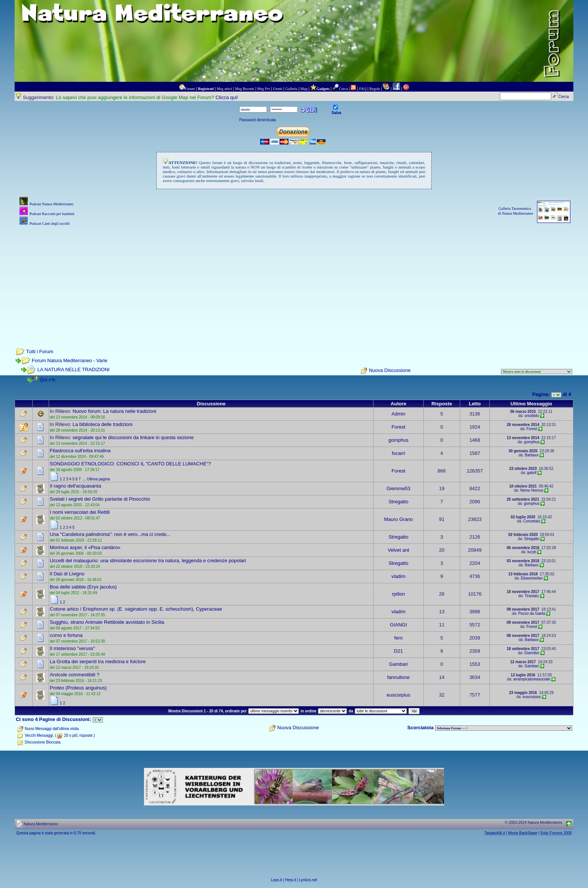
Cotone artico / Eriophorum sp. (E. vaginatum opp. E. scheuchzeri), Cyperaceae (136, 609)
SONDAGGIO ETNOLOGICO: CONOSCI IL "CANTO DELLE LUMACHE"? (130, 464)
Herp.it (290, 880)
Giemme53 (399, 488)
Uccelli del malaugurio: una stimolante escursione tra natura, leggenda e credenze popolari (148, 561)
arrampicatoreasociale (532, 679)
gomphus (398, 440)
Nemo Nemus (532, 490)
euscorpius (398, 695)
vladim (399, 576)
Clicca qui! (227, 97)
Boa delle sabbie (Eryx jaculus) (83, 587)
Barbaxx (532, 455)
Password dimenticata (258, 120)
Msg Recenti (245, 89)
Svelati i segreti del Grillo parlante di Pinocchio (100, 499)
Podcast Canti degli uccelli (50, 224)
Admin (398, 414)
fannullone (399, 677)
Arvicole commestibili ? (75, 675)
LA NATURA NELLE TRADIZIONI (73, 369)
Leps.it (276, 880)
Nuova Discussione (390, 371)
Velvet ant (398, 550)
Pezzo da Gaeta (532, 613)
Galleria (291, 89)
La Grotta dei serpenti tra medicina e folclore (98, 661)
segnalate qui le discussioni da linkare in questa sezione (133, 437)
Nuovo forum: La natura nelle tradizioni (114, 411)
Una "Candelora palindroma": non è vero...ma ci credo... (110, 534)
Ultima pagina (98, 479)
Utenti (278, 89)
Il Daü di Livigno (67, 574)
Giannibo (532, 653)
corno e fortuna (66, 635)
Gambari (399, 664)
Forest (398, 427)
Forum (190, 89)
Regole (375, 89)
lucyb (532, 552)
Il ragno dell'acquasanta (76, 486)
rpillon (398, 594)
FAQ (363, 89)
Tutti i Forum (40, 351)
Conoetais (532, 521)
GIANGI (399, 625)
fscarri (398, 453)
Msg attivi (224, 89)
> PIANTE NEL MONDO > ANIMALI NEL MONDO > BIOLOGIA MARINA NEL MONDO (504, 728)
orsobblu (532, 416)
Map (304, 89)
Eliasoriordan (532, 578)
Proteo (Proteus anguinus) (78, 688)
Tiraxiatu (532, 596)
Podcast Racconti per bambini (52, 214)
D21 (399, 651)
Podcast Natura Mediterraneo (52, 204)
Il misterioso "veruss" (72, 648)
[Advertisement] (294, 280)
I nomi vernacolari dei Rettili (80, 512)
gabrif (532, 473)
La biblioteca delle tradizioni (102, 424)
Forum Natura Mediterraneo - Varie (70, 360)
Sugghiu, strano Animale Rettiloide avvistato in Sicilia (107, 622)
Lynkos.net (308, 880)
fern (398, 638)
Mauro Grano (398, 519)
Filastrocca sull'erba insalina (80, 451)
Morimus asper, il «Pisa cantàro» (85, 547)
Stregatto (398, 502)
